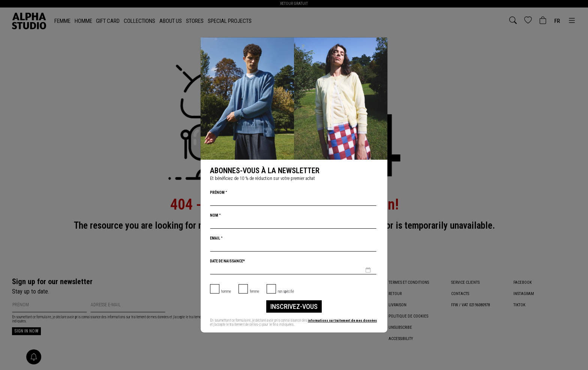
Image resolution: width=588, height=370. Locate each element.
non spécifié (286, 291)
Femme (254, 291)
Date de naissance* (227, 261)
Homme (226, 291)
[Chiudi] (381, 44)
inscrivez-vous (294, 306)
